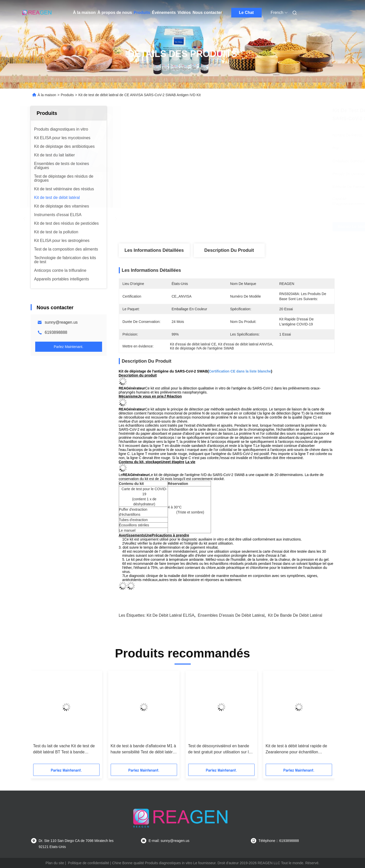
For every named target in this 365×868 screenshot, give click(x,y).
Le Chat (246, 13)
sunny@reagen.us (61, 322)
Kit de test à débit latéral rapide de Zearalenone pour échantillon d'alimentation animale (296, 749)
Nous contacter (207, 13)
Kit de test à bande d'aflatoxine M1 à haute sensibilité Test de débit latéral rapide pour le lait (143, 749)
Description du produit (229, 250)
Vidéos (184, 13)
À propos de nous (115, 13)
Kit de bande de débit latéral (295, 615)
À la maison (84, 13)
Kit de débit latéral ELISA (171, 615)
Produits (142, 13)
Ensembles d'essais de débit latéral (231, 615)
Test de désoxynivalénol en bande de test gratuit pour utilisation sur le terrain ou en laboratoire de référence (220, 749)
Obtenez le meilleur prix (256, 227)
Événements (164, 13)
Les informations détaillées (154, 250)
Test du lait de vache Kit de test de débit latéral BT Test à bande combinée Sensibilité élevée (64, 749)
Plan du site (55, 863)
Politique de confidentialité (89, 863)
